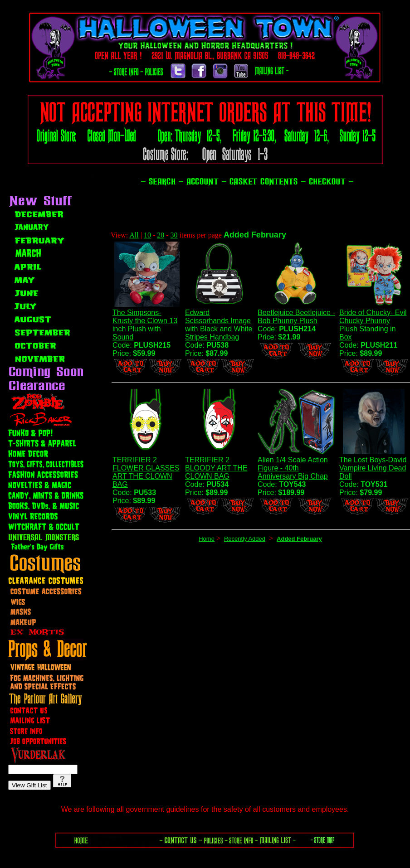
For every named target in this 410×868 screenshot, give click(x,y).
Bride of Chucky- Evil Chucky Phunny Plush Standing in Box (373, 325)
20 (161, 235)
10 (147, 235)
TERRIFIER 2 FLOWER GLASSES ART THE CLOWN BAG (146, 472)
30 (174, 235)
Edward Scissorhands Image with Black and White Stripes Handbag (219, 325)
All (134, 235)
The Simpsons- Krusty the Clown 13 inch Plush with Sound (145, 325)
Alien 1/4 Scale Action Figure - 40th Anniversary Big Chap (293, 468)
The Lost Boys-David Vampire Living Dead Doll (373, 468)
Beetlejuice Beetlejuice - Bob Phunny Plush (296, 317)
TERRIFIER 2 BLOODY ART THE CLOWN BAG (216, 468)
